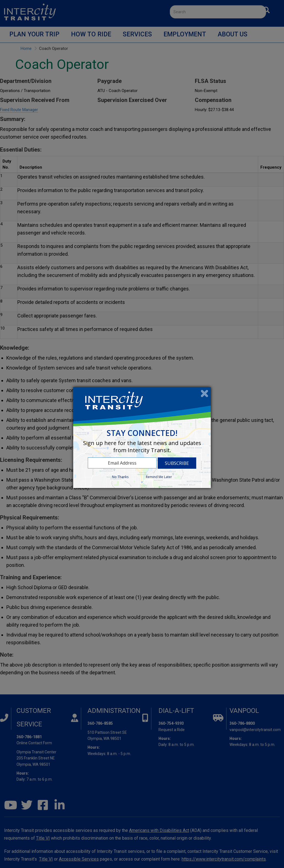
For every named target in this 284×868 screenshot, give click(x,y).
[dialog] (142, 438)
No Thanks (120, 477)
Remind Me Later (159, 477)
